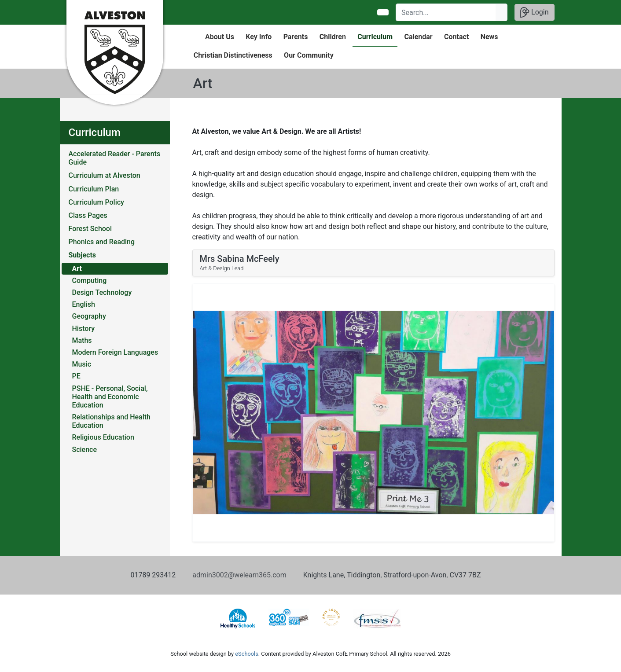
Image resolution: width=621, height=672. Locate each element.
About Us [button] (220, 37)
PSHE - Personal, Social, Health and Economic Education (110, 397)
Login (534, 12)
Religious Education (103, 437)
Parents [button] (296, 37)
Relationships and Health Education (112, 421)
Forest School (90, 229)
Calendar (418, 37)
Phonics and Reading (102, 242)
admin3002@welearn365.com (239, 575)
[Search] (446, 12)
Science (85, 450)
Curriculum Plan (94, 189)
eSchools (246, 654)
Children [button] (333, 37)
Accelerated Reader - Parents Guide (115, 158)
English (84, 304)
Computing (90, 281)
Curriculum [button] (375, 37)
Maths (82, 340)
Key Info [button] (259, 37)
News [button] (489, 37)
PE (76, 376)
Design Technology (102, 292)
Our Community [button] (309, 55)
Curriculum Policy (96, 202)
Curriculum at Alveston (105, 175)
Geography (89, 316)
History (84, 329)
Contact (456, 37)
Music (82, 364)
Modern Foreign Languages (115, 352)
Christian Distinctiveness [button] (233, 55)
